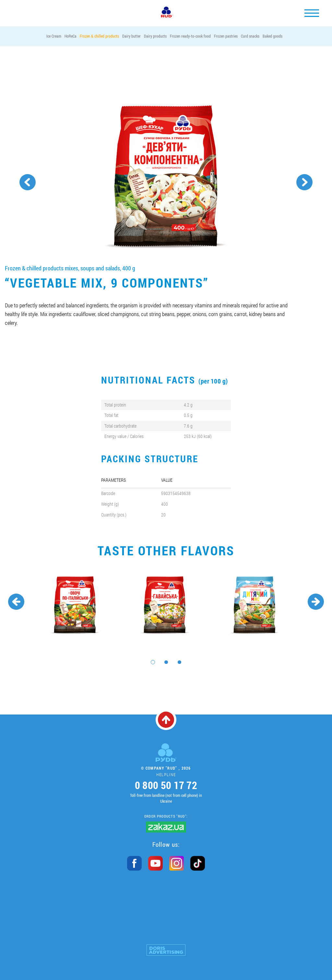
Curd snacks (250, 36)
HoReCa (71, 36)
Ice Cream (54, 36)
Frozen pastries (226, 36)
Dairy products (155, 36)
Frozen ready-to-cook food (190, 36)
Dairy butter (131, 36)
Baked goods (273, 36)
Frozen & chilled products (99, 36)
